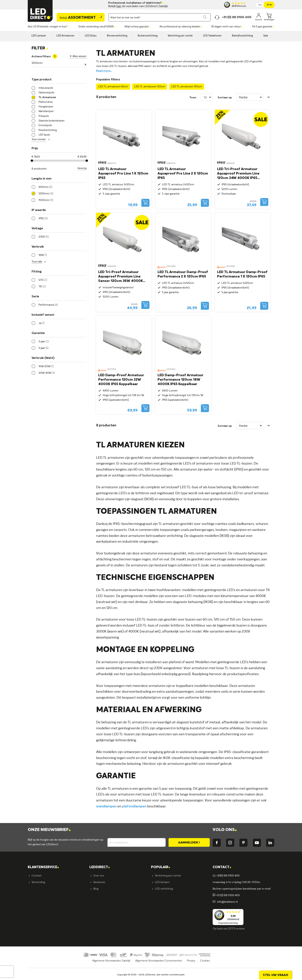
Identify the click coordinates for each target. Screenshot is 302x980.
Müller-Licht (101, 902)
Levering (37, 895)
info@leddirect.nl (227, 902)
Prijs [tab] (35, 148)
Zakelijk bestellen (42, 928)
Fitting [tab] (37, 272)
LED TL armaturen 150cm (187, 87)
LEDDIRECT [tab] (100, 867)
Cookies (205, 966)
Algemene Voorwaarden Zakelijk (111, 966)
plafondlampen (134, 806)
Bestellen (37, 889)
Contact (37, 876)
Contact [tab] (222, 867)
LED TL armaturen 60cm (113, 87)
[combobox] (160, 17)
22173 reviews (236, 929)
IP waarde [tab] (39, 210)
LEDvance (99, 922)
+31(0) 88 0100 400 (226, 876)
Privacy (191, 966)
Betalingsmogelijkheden (46, 915)
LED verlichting (164, 889)
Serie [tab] (35, 297)
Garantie (37, 902)
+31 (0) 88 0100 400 (226, 895)
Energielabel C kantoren (108, 935)
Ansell (97, 908)
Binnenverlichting (165, 908)
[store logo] (40, 11)
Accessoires (162, 922)
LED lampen (162, 882)
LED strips (161, 902)
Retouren (37, 908)
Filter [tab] (40, 48)
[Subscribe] (189, 842)
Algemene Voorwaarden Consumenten (159, 966)
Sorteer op (225, 97)
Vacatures (99, 882)
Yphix (96, 895)
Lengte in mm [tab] (42, 179)
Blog (96, 889)
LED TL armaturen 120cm (150, 87)
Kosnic (97, 915)
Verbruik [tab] (38, 247)
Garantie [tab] (38, 333)
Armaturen (161, 895)
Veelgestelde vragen (44, 922)
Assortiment (78, 18)
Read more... (104, 71)
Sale (157, 928)
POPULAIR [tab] (161, 867)
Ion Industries (101, 928)
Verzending (38, 882)
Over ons (99, 876)
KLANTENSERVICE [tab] (43, 867)
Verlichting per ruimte (168, 876)
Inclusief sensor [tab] (43, 315)
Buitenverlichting (165, 915)
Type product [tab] (42, 80)
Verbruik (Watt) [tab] (43, 358)
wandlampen (106, 806)
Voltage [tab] (37, 229)
